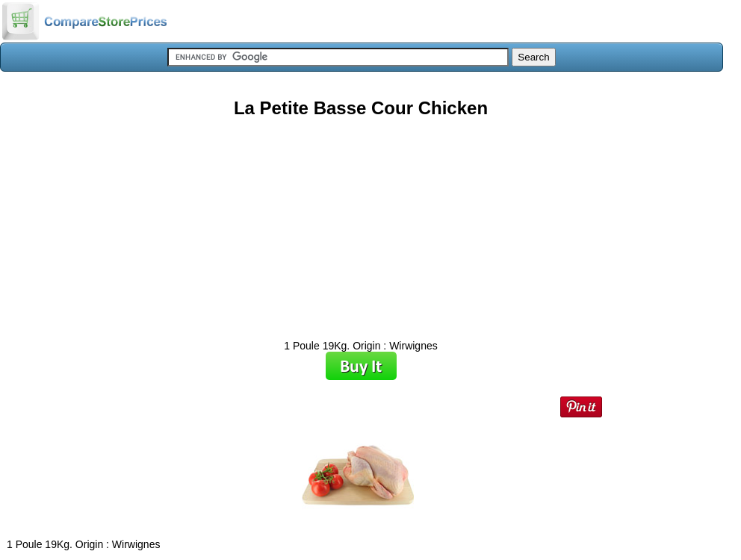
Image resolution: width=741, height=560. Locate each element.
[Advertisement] (361, 223)
